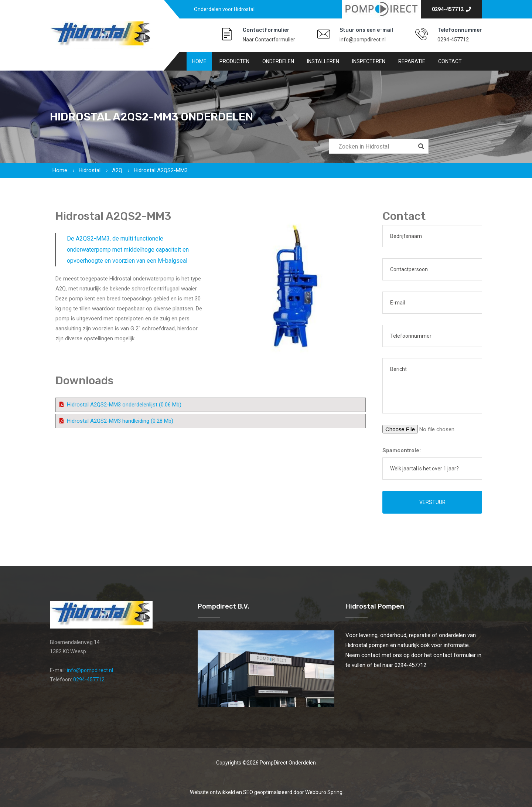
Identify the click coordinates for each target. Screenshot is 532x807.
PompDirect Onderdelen (288, 763)
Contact (450, 61)
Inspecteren (369, 61)
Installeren (323, 61)
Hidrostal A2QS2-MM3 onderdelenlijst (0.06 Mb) (124, 405)
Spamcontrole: (402, 450)
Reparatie (412, 61)
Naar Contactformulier (269, 40)
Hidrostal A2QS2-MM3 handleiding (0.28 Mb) (120, 421)
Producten (234, 61)
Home (199, 61)
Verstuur (432, 502)
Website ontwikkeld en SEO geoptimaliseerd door (266, 792)
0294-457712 (451, 9)
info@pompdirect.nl (363, 40)
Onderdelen (278, 61)
